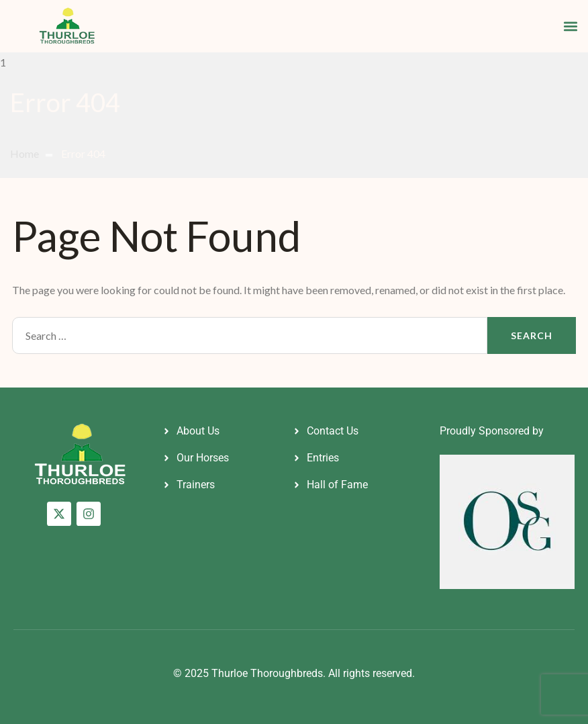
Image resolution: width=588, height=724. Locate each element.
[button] (570, 26)
